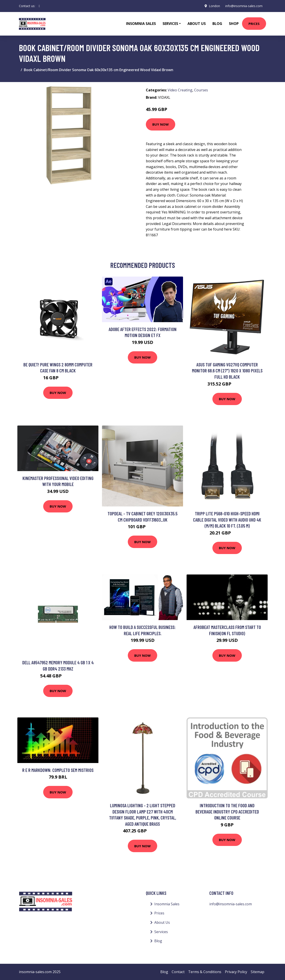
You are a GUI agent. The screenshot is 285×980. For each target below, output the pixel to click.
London (214, 6)
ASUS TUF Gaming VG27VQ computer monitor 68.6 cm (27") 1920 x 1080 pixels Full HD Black (227, 371)
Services (161, 932)
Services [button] (170, 24)
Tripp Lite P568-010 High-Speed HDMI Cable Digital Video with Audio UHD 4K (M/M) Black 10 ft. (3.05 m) (227, 520)
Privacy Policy (236, 972)
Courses (201, 90)
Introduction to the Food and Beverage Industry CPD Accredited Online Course (227, 811)
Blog (217, 24)
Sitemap (258, 972)
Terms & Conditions (205, 972)
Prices (254, 24)
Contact (178, 972)
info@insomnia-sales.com (244, 6)
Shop (234, 24)
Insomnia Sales (141, 24)
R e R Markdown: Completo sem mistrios (58, 770)
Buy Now (161, 124)
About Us (197, 24)
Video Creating (180, 90)
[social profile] (39, 6)
